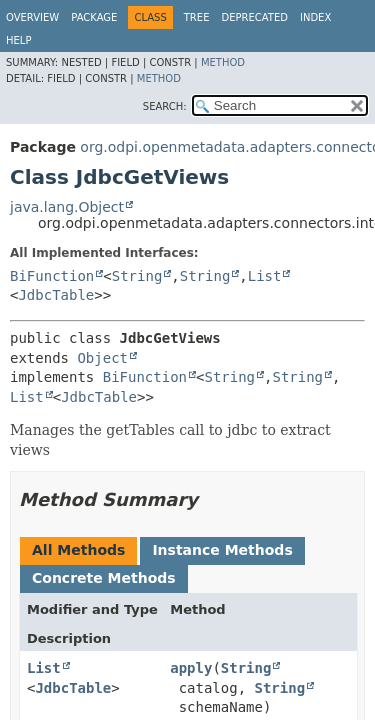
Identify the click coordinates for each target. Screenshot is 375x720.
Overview (32, 17)
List (265, 276)
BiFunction (52, 276)
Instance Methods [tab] (222, 550)
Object (102, 358)
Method (223, 62)
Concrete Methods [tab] (104, 578)
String (137, 276)
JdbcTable (56, 295)
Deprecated (254, 17)
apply (191, 668)
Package (94, 17)
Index (315, 17)
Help (18, 40)
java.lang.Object (67, 207)
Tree (197, 17)
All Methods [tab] (78, 550)
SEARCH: (165, 106)
